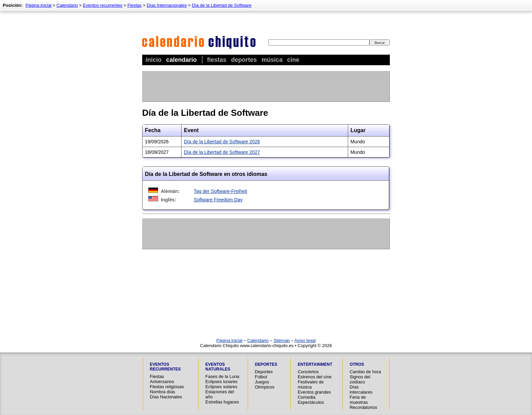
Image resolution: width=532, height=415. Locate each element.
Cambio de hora (365, 372)
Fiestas (217, 60)
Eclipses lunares (221, 382)
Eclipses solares (221, 387)
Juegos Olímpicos (265, 384)
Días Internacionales (167, 5)
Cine (293, 60)
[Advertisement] (266, 86)
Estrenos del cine (315, 377)
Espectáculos (311, 402)
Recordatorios (363, 407)
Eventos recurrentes (102, 5)
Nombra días (163, 392)
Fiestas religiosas (167, 387)
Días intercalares (361, 390)
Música (272, 60)
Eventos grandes (314, 392)
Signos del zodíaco (360, 379)
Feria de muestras (358, 400)
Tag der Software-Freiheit (220, 191)
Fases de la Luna (222, 376)
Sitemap (282, 340)
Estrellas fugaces (222, 402)
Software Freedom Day (218, 200)
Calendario (182, 60)
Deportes (244, 60)
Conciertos (308, 372)
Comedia (306, 397)
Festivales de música (311, 384)
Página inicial (39, 5)
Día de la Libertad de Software (222, 5)
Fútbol (261, 377)
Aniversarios (162, 382)
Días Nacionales (166, 397)
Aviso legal (305, 340)
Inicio (154, 60)
